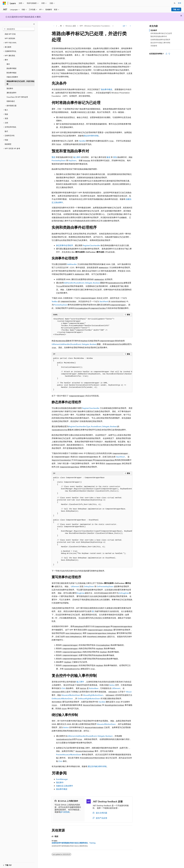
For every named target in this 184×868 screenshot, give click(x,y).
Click (63, 688)
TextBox (55, 301)
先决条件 (154, 30)
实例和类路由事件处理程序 (160, 40)
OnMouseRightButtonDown (89, 698)
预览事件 (60, 782)
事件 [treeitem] (8, 64)
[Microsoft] (4, 3)
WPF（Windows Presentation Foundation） (95, 26)
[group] (92, 374)
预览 (54, 157)
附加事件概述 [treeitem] (11, 73)
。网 (60, 26)
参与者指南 (65, 812)
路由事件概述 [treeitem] (11, 68)
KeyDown (73, 160)
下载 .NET (176, 9)
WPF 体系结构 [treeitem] (10, 38)
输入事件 (77, 157)
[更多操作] (130, 26)
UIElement (75, 586)
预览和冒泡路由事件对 (159, 36)
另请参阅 (154, 46)
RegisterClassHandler (92, 245)
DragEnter (81, 593)
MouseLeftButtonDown (71, 695)
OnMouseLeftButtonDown (62, 698)
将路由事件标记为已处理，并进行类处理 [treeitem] (21, 83)
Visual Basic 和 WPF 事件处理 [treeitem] (17, 97)
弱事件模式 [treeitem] (11, 101)
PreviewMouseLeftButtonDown (69, 754)
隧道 (108, 157)
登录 (180, 3)
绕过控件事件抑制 (91, 136)
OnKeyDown (89, 586)
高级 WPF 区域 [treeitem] (10, 34)
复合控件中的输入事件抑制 (160, 43)
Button (112, 685)
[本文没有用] (169, 54)
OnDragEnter (124, 593)
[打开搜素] (175, 3)
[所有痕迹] (54, 26)
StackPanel (104, 301)
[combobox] (19, 29)
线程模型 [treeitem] (8, 144)
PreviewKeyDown (59, 160)
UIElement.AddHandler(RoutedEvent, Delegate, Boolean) (74, 344)
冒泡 (115, 157)
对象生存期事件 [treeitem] (12, 77)
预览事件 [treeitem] (10, 88)
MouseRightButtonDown (93, 695)
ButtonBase (94, 688)
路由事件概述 (107, 89)
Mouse (129, 692)
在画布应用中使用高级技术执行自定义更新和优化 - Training (74, 843)
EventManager (62, 779)
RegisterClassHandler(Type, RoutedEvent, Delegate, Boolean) (93, 426)
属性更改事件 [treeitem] (11, 93)
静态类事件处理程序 (65, 245)
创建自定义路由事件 (65, 786)
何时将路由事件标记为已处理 (161, 33)
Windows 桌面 (71, 26)
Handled (82, 141)
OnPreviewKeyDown (105, 586)
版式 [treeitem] (6, 131)
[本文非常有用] (166, 54)
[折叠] (34, 24)
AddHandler (72, 264)
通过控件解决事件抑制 (97, 766)
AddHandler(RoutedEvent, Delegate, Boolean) (82, 283)
